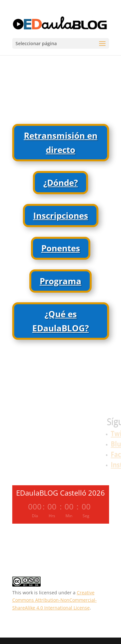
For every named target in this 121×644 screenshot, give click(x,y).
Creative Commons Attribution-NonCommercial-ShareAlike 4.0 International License (55, 600)
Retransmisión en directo (61, 143)
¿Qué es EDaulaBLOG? (60, 321)
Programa (60, 281)
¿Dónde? (60, 183)
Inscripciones (61, 216)
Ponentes (61, 248)
